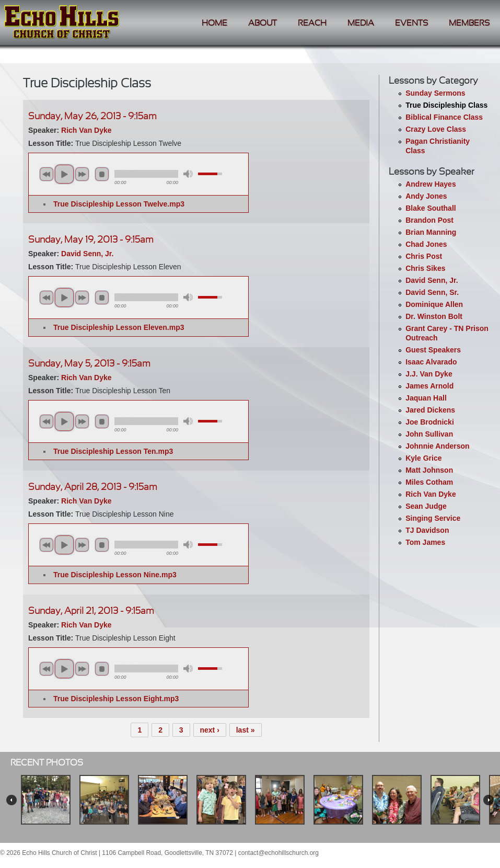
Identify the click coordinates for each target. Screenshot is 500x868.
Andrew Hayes (431, 184)
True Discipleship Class (446, 105)
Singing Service (433, 518)
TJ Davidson (427, 530)
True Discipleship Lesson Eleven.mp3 (119, 327)
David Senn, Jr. (432, 280)
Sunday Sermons (435, 93)
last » (246, 730)
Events (411, 23)
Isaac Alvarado (431, 362)
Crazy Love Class (436, 129)
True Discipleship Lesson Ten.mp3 (113, 451)
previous (46, 174)
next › (210, 730)
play (64, 174)
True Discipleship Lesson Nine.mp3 (115, 575)
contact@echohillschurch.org (278, 853)
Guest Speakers (433, 350)
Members (469, 23)
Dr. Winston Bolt (434, 316)
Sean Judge (426, 506)
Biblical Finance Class (444, 117)
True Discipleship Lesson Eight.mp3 (116, 699)
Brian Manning (431, 232)
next (82, 174)
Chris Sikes (425, 268)
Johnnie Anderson (437, 446)
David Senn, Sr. (432, 292)
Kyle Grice (423, 458)
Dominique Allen (434, 304)
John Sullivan (429, 434)
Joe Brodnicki (430, 422)
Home (214, 23)
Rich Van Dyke (431, 494)
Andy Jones (426, 196)
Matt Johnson (429, 470)
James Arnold (429, 386)
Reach (312, 23)
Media (361, 23)
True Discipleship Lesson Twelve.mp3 (119, 204)
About (263, 23)
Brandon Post (429, 220)
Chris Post (424, 256)
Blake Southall (431, 208)
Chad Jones (426, 244)
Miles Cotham (429, 482)
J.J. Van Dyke (429, 374)
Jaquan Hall (426, 398)
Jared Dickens (430, 410)
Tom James (425, 542)
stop (102, 174)
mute (188, 174)
